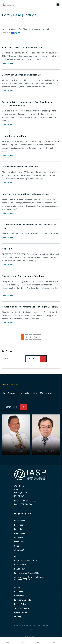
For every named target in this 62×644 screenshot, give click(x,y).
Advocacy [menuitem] (19, 538)
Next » (37, 337)
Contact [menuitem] (18, 587)
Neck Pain (7, 249)
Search (39, 641)
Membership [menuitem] (19, 542)
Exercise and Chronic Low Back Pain (20, 167)
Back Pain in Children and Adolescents (21, 75)
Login (54, 641)
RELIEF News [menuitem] (20, 569)
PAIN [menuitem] (16, 556)
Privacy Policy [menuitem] (20, 604)
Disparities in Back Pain (14, 136)
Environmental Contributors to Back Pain (23, 276)
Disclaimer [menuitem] (19, 592)
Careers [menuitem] (17, 546)
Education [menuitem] (19, 529)
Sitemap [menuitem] (18, 617)
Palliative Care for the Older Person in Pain (24, 47)
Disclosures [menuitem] (19, 596)
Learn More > (8, 64)
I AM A (23, 641)
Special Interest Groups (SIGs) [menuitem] (27, 573)
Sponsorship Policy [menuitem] (22, 608)
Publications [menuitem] (19, 521)
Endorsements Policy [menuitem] (23, 600)
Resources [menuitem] (19, 525)
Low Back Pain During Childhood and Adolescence (27, 194)
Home (8, 641)
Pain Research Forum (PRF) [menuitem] (26, 561)
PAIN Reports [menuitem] (20, 565)
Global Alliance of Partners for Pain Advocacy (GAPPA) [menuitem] (29, 578)
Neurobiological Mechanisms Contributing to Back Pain (30, 307)
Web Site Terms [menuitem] (21, 613)
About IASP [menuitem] (19, 550)
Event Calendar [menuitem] (21, 533)
